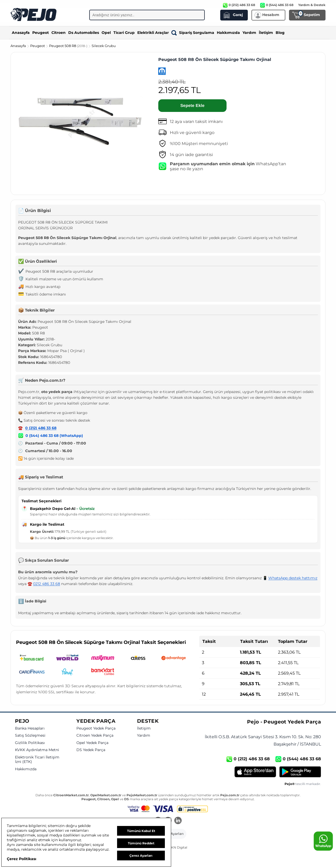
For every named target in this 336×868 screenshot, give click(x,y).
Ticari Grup (124, 33)
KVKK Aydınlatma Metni (37, 750)
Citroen (59, 33)
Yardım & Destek (312, 5)
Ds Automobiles (84, 33)
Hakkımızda (228, 33)
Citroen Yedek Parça (95, 735)
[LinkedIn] (178, 821)
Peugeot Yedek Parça (96, 728)
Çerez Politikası (22, 859)
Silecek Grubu (104, 46)
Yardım (249, 33)
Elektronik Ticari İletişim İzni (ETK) (37, 760)
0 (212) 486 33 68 (41, 428)
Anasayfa (21, 33)
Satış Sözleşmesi (30, 735)
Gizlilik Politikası (30, 743)
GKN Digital (178, 847)
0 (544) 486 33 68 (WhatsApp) (54, 436)
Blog (280, 33)
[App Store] (255, 772)
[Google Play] (300, 772)
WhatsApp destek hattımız (293, 578)
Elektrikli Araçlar (153, 33)
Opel (106, 33)
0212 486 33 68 (47, 584)
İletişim (266, 33)
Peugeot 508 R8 (69, 46)
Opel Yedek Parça (92, 743)
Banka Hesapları (30, 728)
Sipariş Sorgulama (193, 33)
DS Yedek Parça (91, 750)
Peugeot (41, 33)
